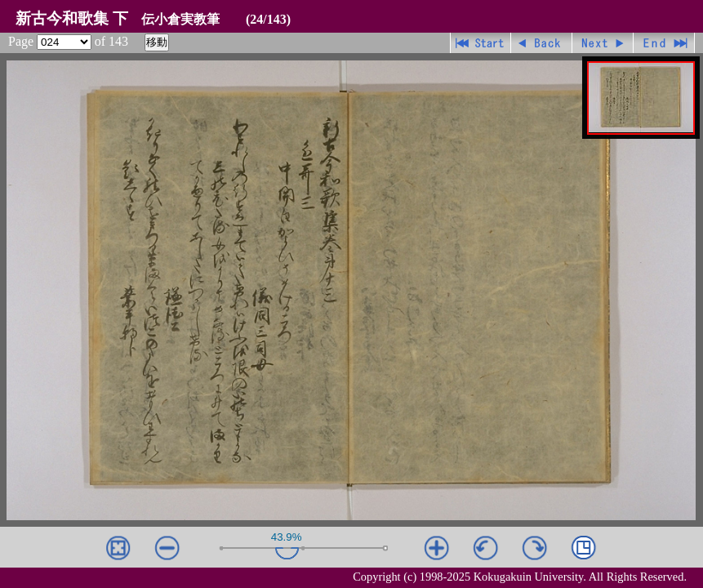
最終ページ (664, 43)
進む (603, 43)
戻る (542, 43)
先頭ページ (481, 43)
